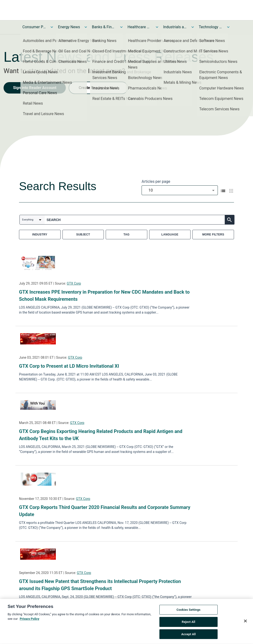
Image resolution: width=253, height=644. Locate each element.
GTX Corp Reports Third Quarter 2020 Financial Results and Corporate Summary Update (105, 511)
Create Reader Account (98, 88)
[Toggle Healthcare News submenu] (157, 27)
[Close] (245, 622)
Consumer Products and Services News (34, 27)
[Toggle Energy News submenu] (86, 27)
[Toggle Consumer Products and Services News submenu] (52, 27)
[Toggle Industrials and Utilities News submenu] (193, 27)
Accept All (189, 635)
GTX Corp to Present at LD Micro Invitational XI (69, 366)
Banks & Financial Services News (104, 27)
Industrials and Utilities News (175, 27)
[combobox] (180, 190)
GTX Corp (74, 283)
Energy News (69, 27)
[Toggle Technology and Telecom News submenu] (228, 27)
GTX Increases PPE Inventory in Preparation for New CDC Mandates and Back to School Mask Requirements (104, 296)
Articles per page (156, 181)
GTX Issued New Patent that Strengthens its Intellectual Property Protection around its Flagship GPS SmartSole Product (100, 585)
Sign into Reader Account (35, 88)
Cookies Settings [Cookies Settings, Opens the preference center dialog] (189, 611)
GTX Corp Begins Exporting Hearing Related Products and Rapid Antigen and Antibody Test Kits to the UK (101, 435)
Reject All (189, 623)
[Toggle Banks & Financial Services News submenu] (121, 27)
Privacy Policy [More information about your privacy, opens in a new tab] (29, 620)
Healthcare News (139, 27)
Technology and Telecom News (211, 27)
